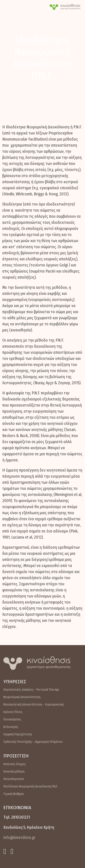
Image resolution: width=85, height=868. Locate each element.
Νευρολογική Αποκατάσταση (22, 697)
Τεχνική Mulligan (14, 794)
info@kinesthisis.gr (19, 838)
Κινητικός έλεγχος (15, 764)
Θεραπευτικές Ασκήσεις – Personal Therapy (31, 690)
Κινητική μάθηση (14, 772)
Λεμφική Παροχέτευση (18, 734)
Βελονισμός (11, 727)
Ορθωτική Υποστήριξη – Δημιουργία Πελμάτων (33, 742)
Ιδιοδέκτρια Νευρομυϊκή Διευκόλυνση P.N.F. (31, 786)
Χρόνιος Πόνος (13, 712)
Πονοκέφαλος (12, 719)
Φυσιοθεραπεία (14, 779)
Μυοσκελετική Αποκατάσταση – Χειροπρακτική (34, 705)
